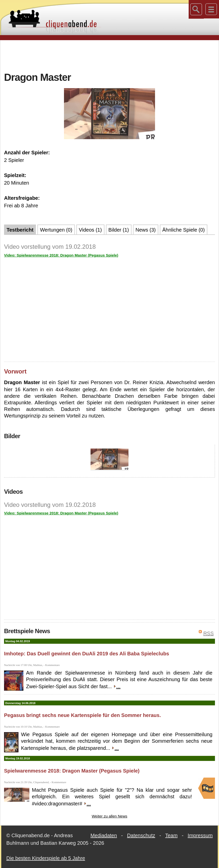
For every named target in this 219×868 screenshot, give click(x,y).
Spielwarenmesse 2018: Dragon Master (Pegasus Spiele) (72, 771)
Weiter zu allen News (110, 816)
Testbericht (20, 230)
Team (171, 835)
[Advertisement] (109, 55)
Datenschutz (141, 835)
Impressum (200, 835)
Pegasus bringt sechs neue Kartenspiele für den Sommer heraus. (82, 715)
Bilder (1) (119, 230)
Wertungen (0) (56, 230)
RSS (209, 633)
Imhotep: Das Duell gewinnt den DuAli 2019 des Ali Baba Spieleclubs (87, 654)
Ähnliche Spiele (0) (184, 230)
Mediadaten (104, 835)
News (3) (146, 230)
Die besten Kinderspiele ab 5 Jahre (46, 858)
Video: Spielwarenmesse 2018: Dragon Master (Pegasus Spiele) (61, 255)
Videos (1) (90, 230)
